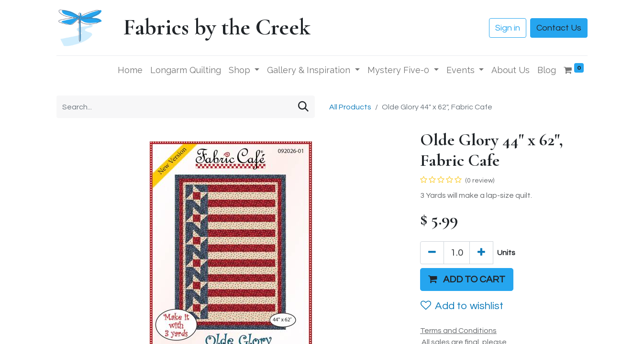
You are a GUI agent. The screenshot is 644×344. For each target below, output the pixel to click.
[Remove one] (432, 253)
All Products (350, 107)
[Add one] (481, 253)
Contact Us (559, 28)
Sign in (508, 28)
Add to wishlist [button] (462, 306)
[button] (467, 279)
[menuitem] (130, 70)
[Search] (303, 107)
